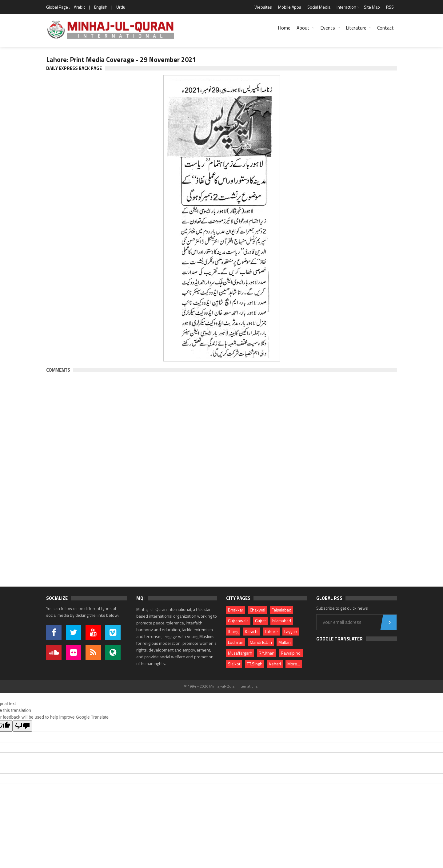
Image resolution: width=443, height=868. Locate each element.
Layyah (291, 631)
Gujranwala (238, 621)
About (303, 28)
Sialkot (234, 664)
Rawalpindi (291, 653)
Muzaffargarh (240, 653)
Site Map (372, 7)
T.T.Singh (255, 664)
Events (328, 28)
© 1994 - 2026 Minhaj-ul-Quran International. (222, 686)
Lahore (271, 631)
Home (284, 28)
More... (294, 664)
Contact (385, 28)
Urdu (121, 7)
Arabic (80, 7)
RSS (390, 7)
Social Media (319, 7)
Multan (285, 642)
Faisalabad (281, 610)
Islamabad (282, 621)
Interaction (346, 7)
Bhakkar (236, 610)
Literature (356, 28)
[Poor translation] (22, 726)
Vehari (275, 664)
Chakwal (257, 610)
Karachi (252, 631)
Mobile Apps (290, 7)
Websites (263, 7)
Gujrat (260, 621)
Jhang (233, 631)
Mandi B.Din (261, 642)
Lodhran (236, 642)
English (101, 7)
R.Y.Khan (267, 653)
